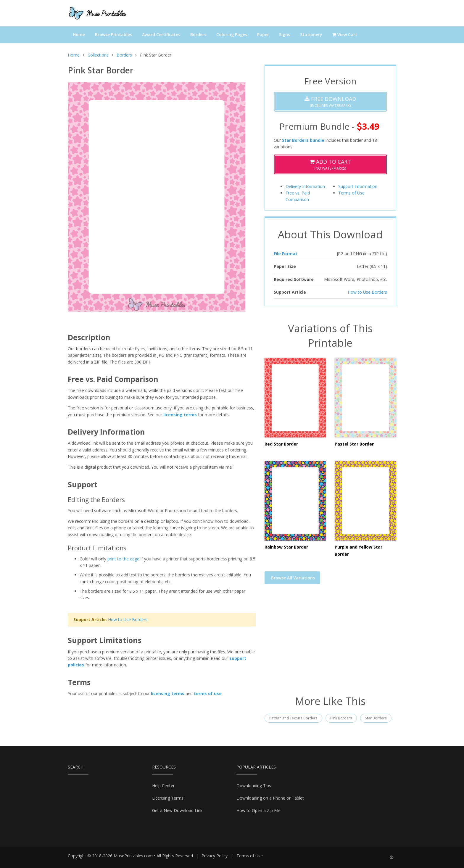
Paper (263, 34)
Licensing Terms (168, 798)
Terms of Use (351, 193)
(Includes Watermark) (330, 102)
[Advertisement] (330, 643)
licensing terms (180, 415)
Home (79, 34)
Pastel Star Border (354, 444)
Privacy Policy (215, 856)
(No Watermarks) (330, 164)
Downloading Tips (254, 786)
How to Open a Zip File (258, 810)
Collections (98, 55)
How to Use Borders (128, 619)
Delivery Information (305, 186)
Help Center (163, 786)
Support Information (358, 186)
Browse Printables (113, 34)
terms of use (208, 693)
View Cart (345, 34)
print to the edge (123, 559)
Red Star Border (281, 444)
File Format (286, 254)
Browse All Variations (293, 578)
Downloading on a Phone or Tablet (270, 798)
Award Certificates (161, 34)
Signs (285, 34)
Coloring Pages (232, 34)
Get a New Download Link (177, 810)
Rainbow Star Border (286, 547)
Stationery (311, 34)
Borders (198, 34)
